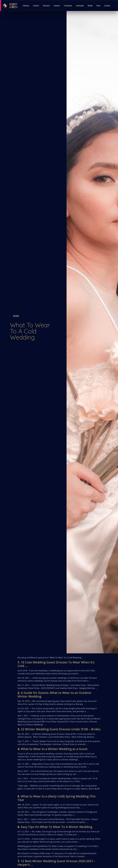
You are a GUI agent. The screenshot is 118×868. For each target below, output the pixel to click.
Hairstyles (80, 5)
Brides (90, 5)
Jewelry (57, 5)
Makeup (26, 5)
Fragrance (68, 5)
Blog (98, 5)
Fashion (36, 5)
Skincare (46, 5)
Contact (107, 5)
